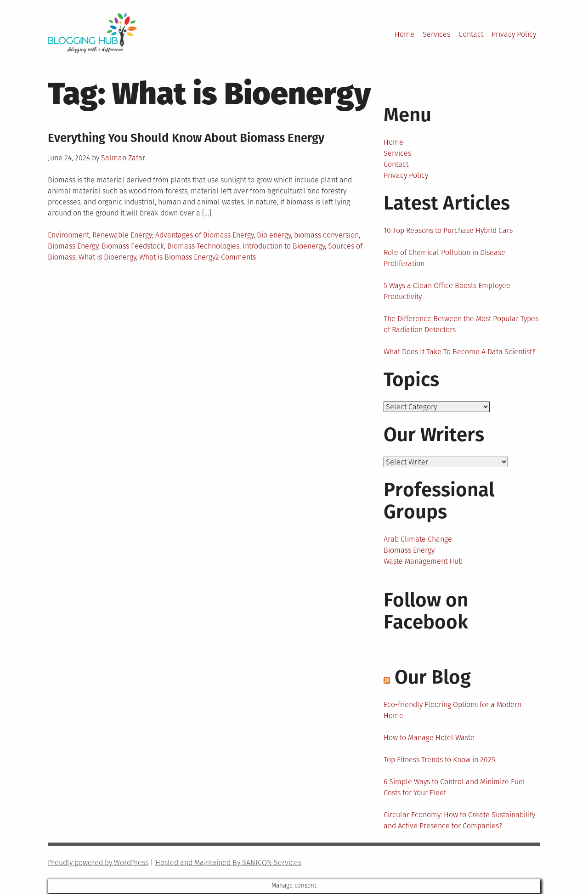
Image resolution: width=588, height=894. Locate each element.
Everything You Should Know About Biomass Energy (186, 138)
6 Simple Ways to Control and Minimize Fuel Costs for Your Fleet (454, 788)
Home (404, 34)
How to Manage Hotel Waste (429, 738)
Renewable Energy (122, 235)
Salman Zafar (123, 158)
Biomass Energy (73, 246)
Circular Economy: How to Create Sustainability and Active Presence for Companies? (459, 821)
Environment (68, 235)
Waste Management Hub (423, 562)
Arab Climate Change (418, 540)
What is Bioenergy (107, 257)
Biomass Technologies (203, 246)
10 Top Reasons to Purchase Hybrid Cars (448, 230)
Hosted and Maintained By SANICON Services (228, 863)
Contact (471, 34)
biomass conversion (326, 235)
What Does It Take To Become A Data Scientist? (459, 352)
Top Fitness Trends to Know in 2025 (439, 761)
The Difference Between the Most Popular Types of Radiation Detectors (461, 324)
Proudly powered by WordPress (98, 863)
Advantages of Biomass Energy (204, 235)
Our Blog (433, 678)
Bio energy (274, 235)
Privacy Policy (514, 34)
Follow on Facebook (426, 612)
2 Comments (236, 257)
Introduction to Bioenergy (284, 246)
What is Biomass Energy (177, 257)
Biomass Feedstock (133, 246)
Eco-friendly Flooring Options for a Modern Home (452, 711)
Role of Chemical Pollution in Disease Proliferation (444, 258)
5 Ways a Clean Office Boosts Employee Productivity (447, 291)
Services (436, 34)
